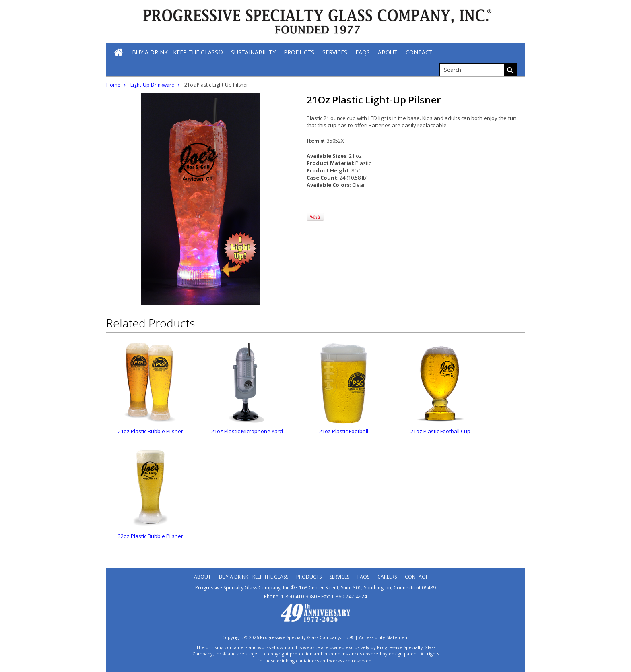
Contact (416, 577)
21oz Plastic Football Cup (440, 431)
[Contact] (419, 52)
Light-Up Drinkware (152, 85)
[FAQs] (363, 52)
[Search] (510, 70)
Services (339, 577)
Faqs (363, 577)
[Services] (335, 52)
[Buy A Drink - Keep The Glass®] (177, 52)
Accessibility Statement (384, 637)
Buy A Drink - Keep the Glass (254, 577)
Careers (387, 577)
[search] (472, 70)
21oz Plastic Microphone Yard (247, 431)
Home (113, 85)
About (202, 577)
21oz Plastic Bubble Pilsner (151, 431)
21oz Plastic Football (344, 431)
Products (309, 577)
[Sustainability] (253, 52)
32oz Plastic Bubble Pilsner (151, 536)
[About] (388, 52)
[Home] (119, 52)
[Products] (299, 52)
